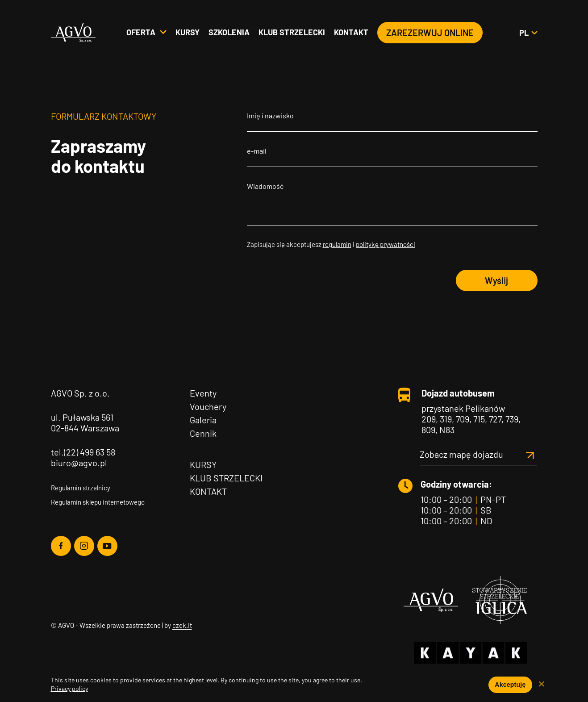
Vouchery (208, 406)
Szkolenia (229, 33)
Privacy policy (69, 688)
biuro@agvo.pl (79, 463)
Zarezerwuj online (430, 33)
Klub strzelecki (292, 33)
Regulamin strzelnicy (81, 488)
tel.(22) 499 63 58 (83, 452)
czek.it (182, 625)
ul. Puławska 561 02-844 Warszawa (85, 422)
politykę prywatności (386, 244)
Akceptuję (510, 685)
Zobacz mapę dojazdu (478, 454)
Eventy (203, 393)
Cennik (203, 433)
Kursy (188, 33)
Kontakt (351, 33)
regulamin (337, 244)
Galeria (203, 420)
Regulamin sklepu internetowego (98, 502)
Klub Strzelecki (226, 478)
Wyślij (496, 280)
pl (528, 33)
